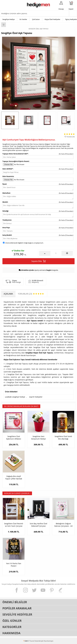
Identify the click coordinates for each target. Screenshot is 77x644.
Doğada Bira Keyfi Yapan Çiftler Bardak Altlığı (14, 478)
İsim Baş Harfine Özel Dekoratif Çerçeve (38, 525)
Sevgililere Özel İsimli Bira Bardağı (63, 438)
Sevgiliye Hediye (9, 19)
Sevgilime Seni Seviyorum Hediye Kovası (38, 438)
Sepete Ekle (38, 261)
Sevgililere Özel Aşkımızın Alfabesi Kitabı (14, 438)
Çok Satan (36, 19)
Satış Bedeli (7, 235)
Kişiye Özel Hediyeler (52, 19)
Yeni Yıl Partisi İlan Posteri (14, 565)
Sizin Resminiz (8, 176)
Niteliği (5, 211)
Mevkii (5, 202)
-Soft (26, 641)
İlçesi (4, 184)
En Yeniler (23, 19)
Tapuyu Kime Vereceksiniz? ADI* (15, 154)
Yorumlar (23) (71, 137)
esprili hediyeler (36, 397)
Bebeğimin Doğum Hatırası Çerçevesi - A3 (63, 525)
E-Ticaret (31, 641)
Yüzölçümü (7, 220)
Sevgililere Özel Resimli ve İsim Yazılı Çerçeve (14, 525)
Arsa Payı (6, 228)
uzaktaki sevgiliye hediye (15, 397)
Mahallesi (6, 193)
